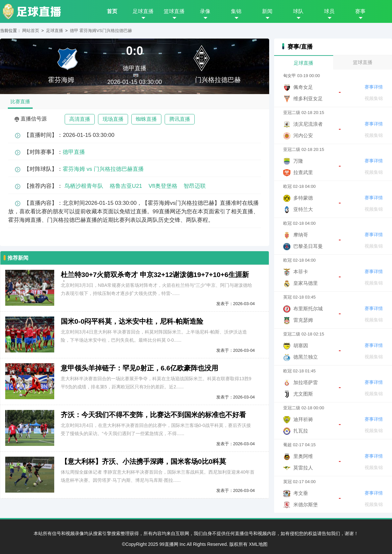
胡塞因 (301, 345)
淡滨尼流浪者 (308, 124)
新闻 (267, 11)
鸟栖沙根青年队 (84, 186)
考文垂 (301, 493)
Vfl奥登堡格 (163, 186)
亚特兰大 (303, 209)
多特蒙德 (303, 198)
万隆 (298, 161)
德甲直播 (135, 68)
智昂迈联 (195, 186)
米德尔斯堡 (306, 505)
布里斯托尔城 (308, 309)
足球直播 (143, 11)
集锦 (236, 11)
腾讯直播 (180, 119)
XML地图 (258, 544)
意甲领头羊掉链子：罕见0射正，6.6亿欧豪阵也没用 (139, 368)
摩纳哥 (301, 235)
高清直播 (80, 119)
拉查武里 (303, 172)
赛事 (360, 11)
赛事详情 (374, 87)
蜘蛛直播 (146, 119)
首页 (112, 11)
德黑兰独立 (306, 357)
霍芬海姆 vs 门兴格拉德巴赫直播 (103, 169)
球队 (298, 11)
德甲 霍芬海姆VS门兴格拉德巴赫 (101, 31)
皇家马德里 (306, 283)
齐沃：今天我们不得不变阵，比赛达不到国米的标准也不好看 (153, 415)
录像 (205, 11)
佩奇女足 (303, 87)
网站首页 (31, 31)
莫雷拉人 (303, 468)
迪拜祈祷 (303, 419)
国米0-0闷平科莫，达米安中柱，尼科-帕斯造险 (132, 321)
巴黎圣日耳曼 (308, 246)
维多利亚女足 (308, 98)
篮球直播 (174, 11)
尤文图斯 (303, 394)
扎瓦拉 (301, 431)
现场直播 (113, 119)
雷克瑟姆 (303, 320)
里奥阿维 (303, 456)
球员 (329, 11)
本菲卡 (301, 272)
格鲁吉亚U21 (126, 186)
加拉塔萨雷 (306, 382)
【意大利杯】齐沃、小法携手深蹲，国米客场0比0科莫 (143, 461)
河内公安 (303, 135)
